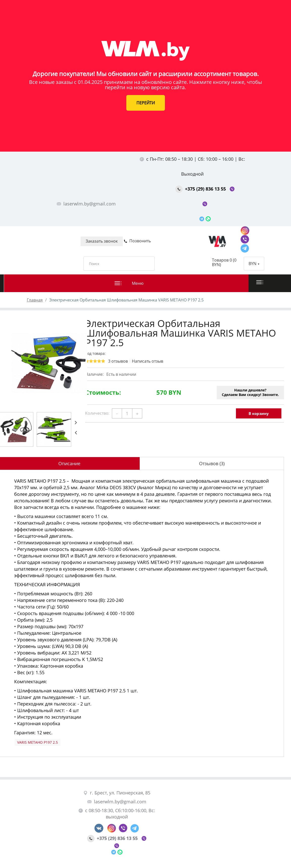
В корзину (259, 413)
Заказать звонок (102, 241)
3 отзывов (118, 361)
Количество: (97, 413)
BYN (254, 264)
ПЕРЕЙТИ (146, 103)
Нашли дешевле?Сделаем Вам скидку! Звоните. (250, 392)
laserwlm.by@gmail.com (86, 204)
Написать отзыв (148, 361)
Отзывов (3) (212, 463)
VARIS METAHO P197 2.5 (38, 742)
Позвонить (137, 241)
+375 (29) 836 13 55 (201, 189)
